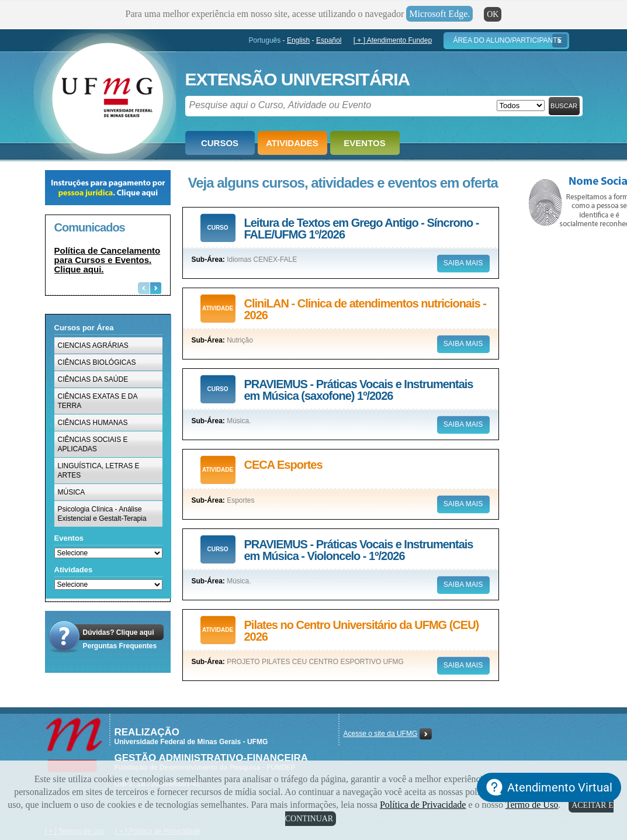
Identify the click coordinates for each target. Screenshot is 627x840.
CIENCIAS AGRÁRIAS (93, 345)
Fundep (105, 94)
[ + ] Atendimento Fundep (393, 40)
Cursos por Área (84, 328)
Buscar (564, 106)
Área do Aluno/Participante (507, 40)
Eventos (364, 143)
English (298, 40)
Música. (239, 421)
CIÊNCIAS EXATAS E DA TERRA (98, 401)
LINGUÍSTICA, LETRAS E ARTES (99, 471)
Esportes (240, 500)
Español (329, 40)
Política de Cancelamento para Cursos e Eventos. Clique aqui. (108, 260)
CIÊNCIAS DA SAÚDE (93, 379)
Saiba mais (463, 263)
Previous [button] (144, 288)
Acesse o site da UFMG (381, 734)
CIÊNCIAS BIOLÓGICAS (97, 362)
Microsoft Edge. (439, 14)
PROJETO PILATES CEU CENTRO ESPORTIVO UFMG (315, 662)
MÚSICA (72, 492)
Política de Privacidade (423, 805)
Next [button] (155, 288)
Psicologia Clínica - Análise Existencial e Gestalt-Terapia (102, 514)
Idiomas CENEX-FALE (262, 260)
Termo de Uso (532, 805)
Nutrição (240, 340)
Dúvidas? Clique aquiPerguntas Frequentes (120, 639)
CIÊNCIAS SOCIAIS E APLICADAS (93, 444)
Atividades (292, 143)
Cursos (220, 143)
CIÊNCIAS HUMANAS (93, 423)
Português (265, 40)
